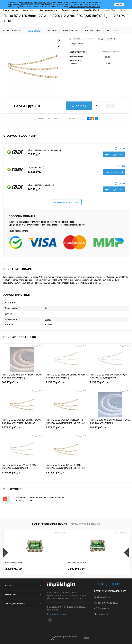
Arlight (108, 57)
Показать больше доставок (66, 202)
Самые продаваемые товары (49, 524)
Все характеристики (111, 52)
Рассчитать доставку (45, 119)
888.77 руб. (22, 384)
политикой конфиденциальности (84, 7)
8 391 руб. (97, 569)
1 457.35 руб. (66, 384)
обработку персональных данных (37, 3)
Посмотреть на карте (57, 614)
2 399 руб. (14, 569)
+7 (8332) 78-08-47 (107, 584)
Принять (119, 5)
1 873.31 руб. (22, 429)
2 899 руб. (55, 569)
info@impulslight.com (114, 591)
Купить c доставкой (114, 155)
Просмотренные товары (85, 524)
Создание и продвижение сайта (69, 638)
